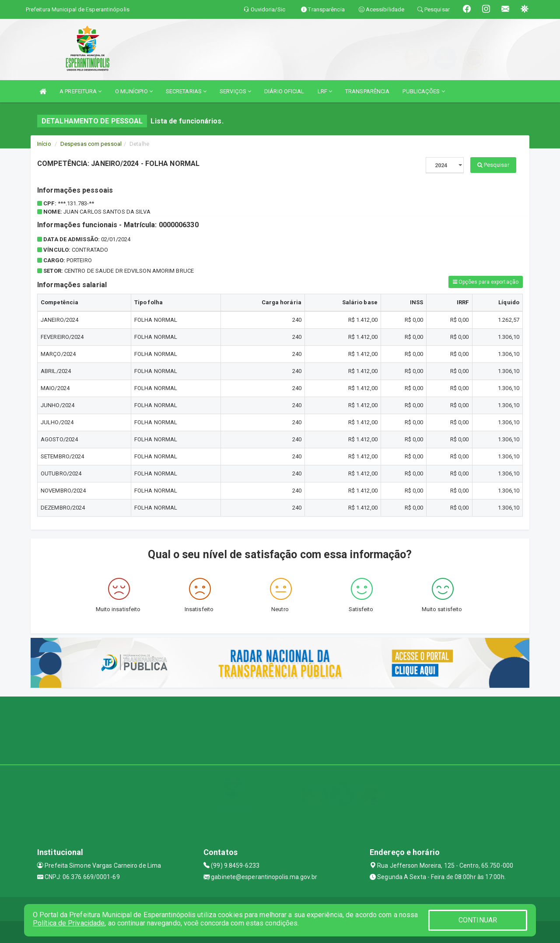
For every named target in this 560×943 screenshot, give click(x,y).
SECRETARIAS (186, 91)
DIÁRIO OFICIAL (284, 91)
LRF (325, 91)
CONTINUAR (478, 920)
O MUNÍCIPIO (134, 91)
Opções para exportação (486, 282)
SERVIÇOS (235, 91)
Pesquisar (493, 165)
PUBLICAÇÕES (423, 91)
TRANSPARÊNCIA (367, 91)
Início (44, 144)
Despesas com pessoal (91, 144)
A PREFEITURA (80, 91)
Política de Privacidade (69, 923)
